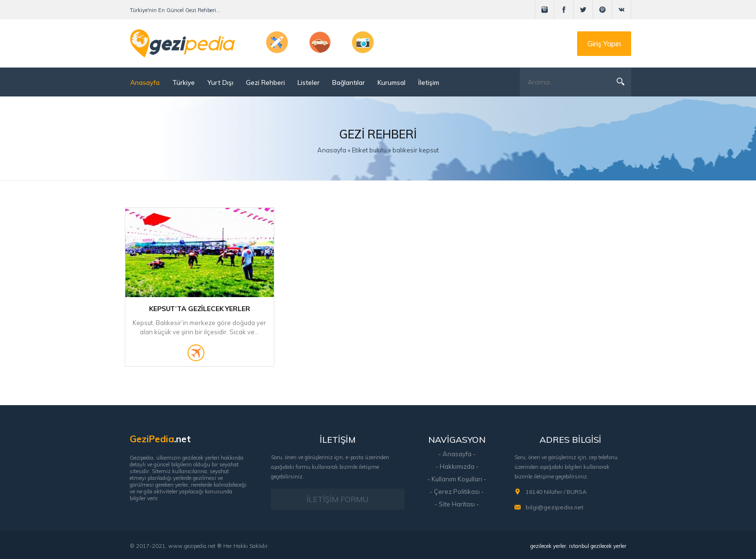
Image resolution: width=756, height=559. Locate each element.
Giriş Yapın (604, 44)
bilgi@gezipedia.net (554, 507)
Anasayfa (145, 82)
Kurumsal (391, 82)
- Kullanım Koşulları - (457, 479)
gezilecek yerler (548, 546)
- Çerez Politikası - (457, 491)
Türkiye (183, 82)
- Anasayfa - (457, 454)
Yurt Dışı (220, 82)
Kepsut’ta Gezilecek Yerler (199, 309)
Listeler (309, 82)
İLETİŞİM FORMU (337, 499)
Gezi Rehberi (265, 82)
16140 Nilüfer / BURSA (556, 492)
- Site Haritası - (457, 504)
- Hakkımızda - (457, 466)
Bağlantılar (349, 82)
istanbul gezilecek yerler (598, 546)
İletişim (429, 82)
